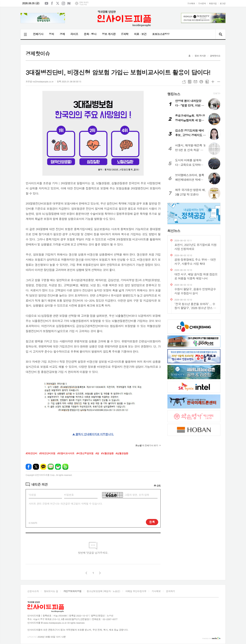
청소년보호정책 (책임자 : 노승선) (103, 591)
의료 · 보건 (140, 34)
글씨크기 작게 (219, 82)
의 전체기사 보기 (147, 445)
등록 (152, 522)
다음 (100, 573)
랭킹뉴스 (174, 94)
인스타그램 (63, 3)
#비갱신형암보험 (85, 453)
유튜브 (46, 3)
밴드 (65, 467)
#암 (97, 453)
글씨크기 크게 (213, 82)
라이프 (74, 34)
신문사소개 (33, 591)
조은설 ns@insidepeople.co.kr (40, 81)
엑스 (58, 3)
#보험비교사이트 (66, 453)
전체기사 (38, 34)
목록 (190, 82)
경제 (62, 34)
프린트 (201, 82)
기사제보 (191, 3)
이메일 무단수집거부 (136, 591)
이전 (86, 573)
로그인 (223, 3)
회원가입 (213, 3)
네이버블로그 (69, 3)
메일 (195, 82)
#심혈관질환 (122, 453)
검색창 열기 (220, 34)
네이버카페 (58, 467)
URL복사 (184, 82)
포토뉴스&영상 (161, 34)
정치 (51, 34)
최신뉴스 (174, 230)
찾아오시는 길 (51, 591)
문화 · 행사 (90, 34)
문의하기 (171, 591)
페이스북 (52, 3)
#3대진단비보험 (47, 453)
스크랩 (207, 82)
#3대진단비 (31, 453)
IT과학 (125, 34)
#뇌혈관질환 (107, 453)
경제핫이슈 (215, 56)
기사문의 (202, 3)
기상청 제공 (83, 5)
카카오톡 (43, 467)
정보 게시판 (109, 34)
